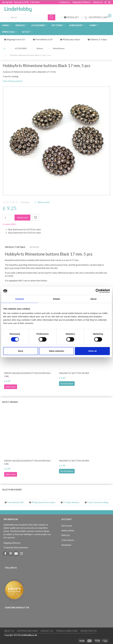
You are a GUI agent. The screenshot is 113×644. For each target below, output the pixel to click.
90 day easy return (71, 39)
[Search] (52, 17)
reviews (25, 202)
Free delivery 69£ (15, 502)
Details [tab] (56, 299)
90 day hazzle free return (43, 502)
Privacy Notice (89, 631)
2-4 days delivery (71, 502)
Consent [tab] (20, 299)
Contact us (64, 2)
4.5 (23, 39)
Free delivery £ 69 (44, 39)
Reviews (34, 247)
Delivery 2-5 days (99, 39)
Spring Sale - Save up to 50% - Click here (21, 2)
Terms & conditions (67, 631)
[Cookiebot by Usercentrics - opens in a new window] (98, 291)
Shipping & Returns (81, 2)
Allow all (92, 351)
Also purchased (12, 489)
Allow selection (56, 351)
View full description (13, 81)
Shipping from (14, 39)
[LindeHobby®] (18, 8)
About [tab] (93, 299)
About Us (98, 2)
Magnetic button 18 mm (74, 373)
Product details (15, 247)
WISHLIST (72, 17)
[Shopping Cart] (97, 17)
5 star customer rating (98, 502)
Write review (43, 202)
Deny (21, 351)
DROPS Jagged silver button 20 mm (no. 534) (28, 375)
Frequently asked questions (16, 547)
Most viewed (10, 402)
